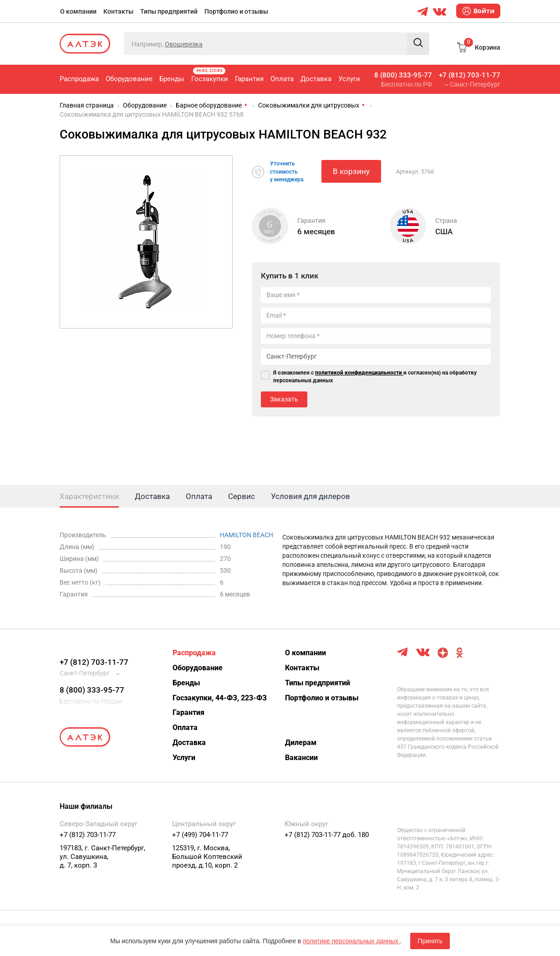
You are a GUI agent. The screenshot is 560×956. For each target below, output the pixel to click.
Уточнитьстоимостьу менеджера (287, 171)
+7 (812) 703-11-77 (470, 75)
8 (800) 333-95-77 (403, 75)
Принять (430, 941)
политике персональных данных (351, 941)
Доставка (316, 79)
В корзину (351, 171)
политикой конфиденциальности (359, 373)
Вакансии (301, 758)
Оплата (282, 79)
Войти (478, 11)
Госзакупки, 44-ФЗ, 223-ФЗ (220, 698)
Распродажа (79, 79)
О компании (78, 11)
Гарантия (249, 79)
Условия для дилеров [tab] (311, 496)
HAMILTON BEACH (247, 535)
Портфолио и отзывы (236, 11)
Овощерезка (184, 44)
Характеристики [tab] (89, 496)
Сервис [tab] (242, 496)
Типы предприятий (169, 11)
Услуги (349, 79)
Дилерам (301, 743)
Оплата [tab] (199, 496)
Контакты (118, 11)
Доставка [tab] (152, 496)
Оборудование (129, 79)
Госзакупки (210, 75)
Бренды (172, 79)
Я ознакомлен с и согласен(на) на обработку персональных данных (375, 377)
